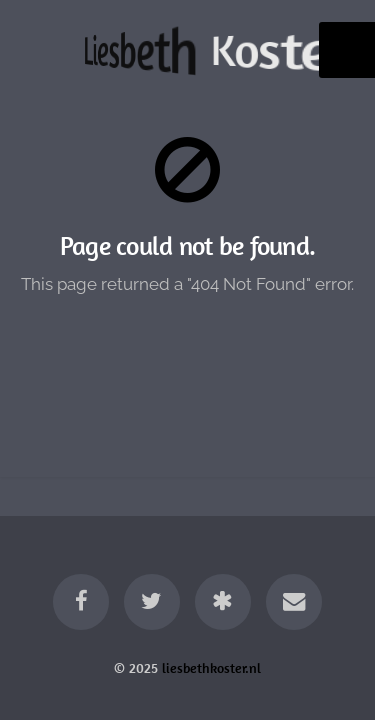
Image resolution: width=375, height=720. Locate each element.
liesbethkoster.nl (211, 668)
